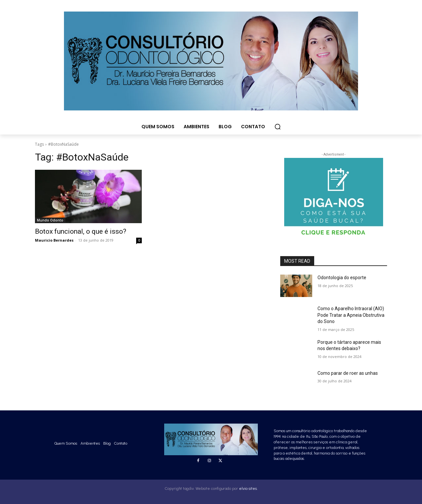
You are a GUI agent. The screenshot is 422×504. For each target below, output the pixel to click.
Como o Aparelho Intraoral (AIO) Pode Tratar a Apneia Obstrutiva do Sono (351, 315)
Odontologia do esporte (342, 278)
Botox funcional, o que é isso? (81, 231)
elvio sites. (248, 489)
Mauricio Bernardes (54, 240)
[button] (278, 127)
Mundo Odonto (50, 220)
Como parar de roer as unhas (348, 373)
